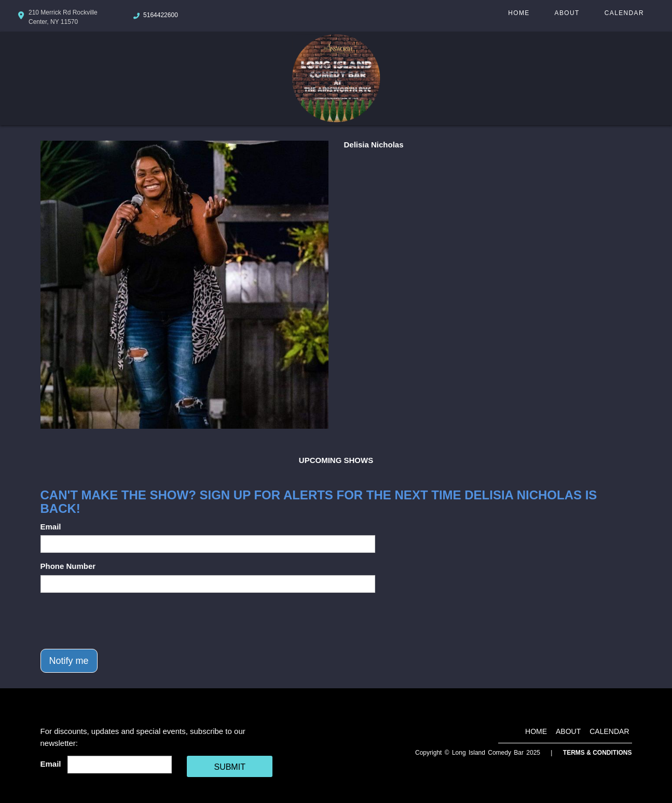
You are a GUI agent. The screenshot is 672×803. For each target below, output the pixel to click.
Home (519, 13)
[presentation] (119, 621)
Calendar (624, 13)
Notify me (69, 661)
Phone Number (68, 566)
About (567, 13)
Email (51, 527)
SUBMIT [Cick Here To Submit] (229, 767)
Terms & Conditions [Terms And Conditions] (598, 753)
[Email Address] (120, 765)
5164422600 (161, 15)
